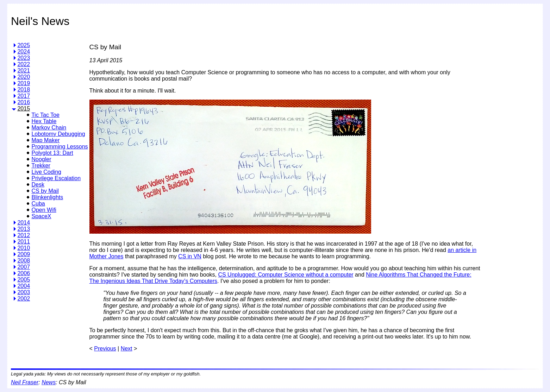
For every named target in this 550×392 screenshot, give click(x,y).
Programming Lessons (60, 147)
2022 (24, 64)
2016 (24, 102)
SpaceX (41, 216)
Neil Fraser (25, 382)
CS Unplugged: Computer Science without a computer (286, 275)
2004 (24, 286)
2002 (24, 299)
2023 (24, 58)
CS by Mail (45, 191)
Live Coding (46, 172)
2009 (24, 254)
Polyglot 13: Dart (52, 153)
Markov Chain (49, 128)
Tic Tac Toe (45, 115)
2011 (24, 242)
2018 (24, 90)
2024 (24, 52)
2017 (24, 96)
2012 (24, 235)
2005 (24, 280)
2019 (24, 83)
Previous (105, 349)
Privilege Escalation (56, 178)
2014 (24, 223)
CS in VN (190, 256)
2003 (24, 292)
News (49, 382)
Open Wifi (44, 210)
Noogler (41, 159)
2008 (24, 261)
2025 (24, 45)
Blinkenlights (47, 197)
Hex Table (44, 121)
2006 (24, 273)
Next (127, 349)
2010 (24, 248)
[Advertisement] (510, 142)
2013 (24, 229)
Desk (38, 185)
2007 (24, 267)
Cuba (38, 204)
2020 (24, 77)
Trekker (41, 166)
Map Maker (45, 140)
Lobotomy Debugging (58, 134)
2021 (24, 71)
